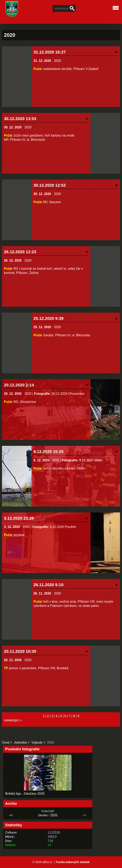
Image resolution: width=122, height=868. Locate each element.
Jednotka (20, 742)
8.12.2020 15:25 (49, 451)
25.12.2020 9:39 (49, 318)
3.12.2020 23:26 (19, 518)
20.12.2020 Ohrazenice (68, 394)
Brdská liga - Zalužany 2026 (25, 794)
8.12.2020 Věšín (91, 460)
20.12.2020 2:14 (19, 385)
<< (11, 815)
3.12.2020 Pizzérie (63, 527)
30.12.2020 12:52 (50, 185)
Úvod (6, 742)
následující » (13, 720)
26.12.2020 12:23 (20, 252)
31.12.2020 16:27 (50, 52)
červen (43, 815)
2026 (54, 815)
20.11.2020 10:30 (20, 651)
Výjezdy (37, 742)
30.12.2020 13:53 (20, 119)
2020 (57, 61)
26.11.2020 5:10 (49, 585)
